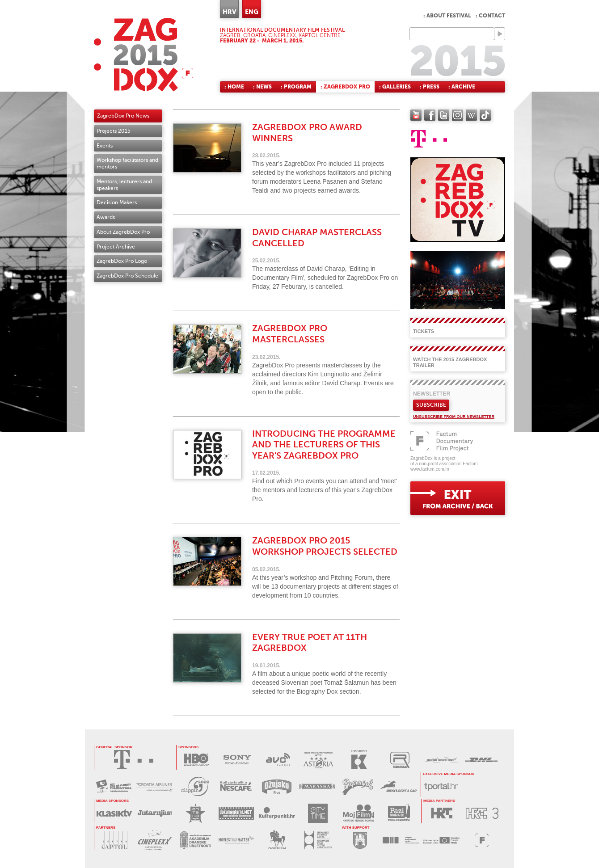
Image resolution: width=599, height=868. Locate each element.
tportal (441, 786)
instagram (458, 115)
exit (458, 498)
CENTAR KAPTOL (114, 840)
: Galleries (395, 87)
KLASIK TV (114, 813)
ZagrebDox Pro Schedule (127, 276)
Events (105, 146)
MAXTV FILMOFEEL (114, 786)
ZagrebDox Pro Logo (122, 261)
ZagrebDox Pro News (123, 116)
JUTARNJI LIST (155, 813)
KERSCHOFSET (359, 760)
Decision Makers (117, 202)
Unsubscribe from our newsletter (454, 417)
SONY (237, 760)
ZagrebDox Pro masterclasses (290, 334)
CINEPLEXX (155, 840)
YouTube (416, 115)
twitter (444, 115)
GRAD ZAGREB (360, 840)
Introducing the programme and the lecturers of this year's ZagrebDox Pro (324, 445)
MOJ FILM (358, 813)
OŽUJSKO (276, 786)
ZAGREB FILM (277, 840)
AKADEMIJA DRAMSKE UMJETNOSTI (196, 840)
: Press (430, 87)
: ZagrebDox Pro (345, 87)
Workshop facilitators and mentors (127, 163)
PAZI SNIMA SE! (399, 813)
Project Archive (116, 247)
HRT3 (482, 813)
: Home (234, 87)
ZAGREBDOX (143, 55)
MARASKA (317, 786)
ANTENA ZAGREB (196, 813)
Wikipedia (471, 115)
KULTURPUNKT (277, 813)
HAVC (401, 840)
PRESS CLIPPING (195, 786)
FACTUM (482, 840)
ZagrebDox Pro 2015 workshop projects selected (325, 546)
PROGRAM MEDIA (441, 840)
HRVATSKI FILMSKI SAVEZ (318, 840)
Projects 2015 (114, 131)
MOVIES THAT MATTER (236, 840)
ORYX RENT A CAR (399, 786)
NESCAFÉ (236, 786)
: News (262, 87)
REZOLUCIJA (400, 760)
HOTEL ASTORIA (318, 760)
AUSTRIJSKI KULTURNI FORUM (441, 760)
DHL (481, 760)
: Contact (490, 16)
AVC (278, 760)
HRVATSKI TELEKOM (134, 760)
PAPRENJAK (358, 786)
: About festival (447, 16)
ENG (252, 12)
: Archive (462, 87)
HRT (441, 813)
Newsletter (432, 394)
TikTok (485, 115)
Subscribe (431, 405)
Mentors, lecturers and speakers (124, 185)
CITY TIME (318, 813)
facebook (430, 115)
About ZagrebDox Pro (123, 232)
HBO (196, 760)
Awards (106, 217)
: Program (296, 87)
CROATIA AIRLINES (154, 786)
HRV (229, 12)
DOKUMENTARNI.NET (236, 813)
